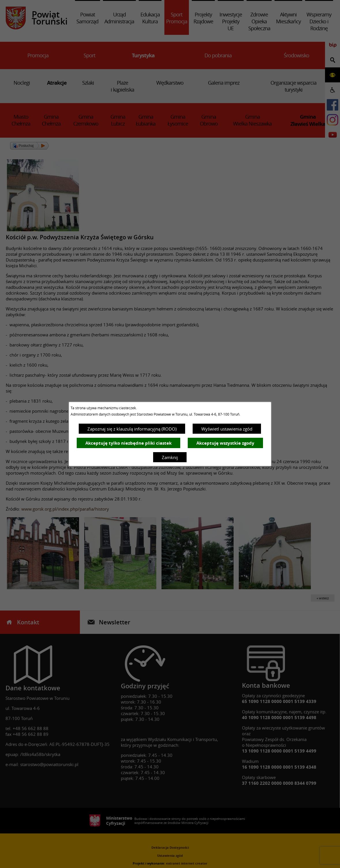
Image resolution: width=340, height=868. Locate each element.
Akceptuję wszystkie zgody (225, 443)
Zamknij (170, 457)
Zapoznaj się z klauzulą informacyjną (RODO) (132, 429)
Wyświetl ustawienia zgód (227, 429)
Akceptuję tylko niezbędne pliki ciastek (128, 443)
